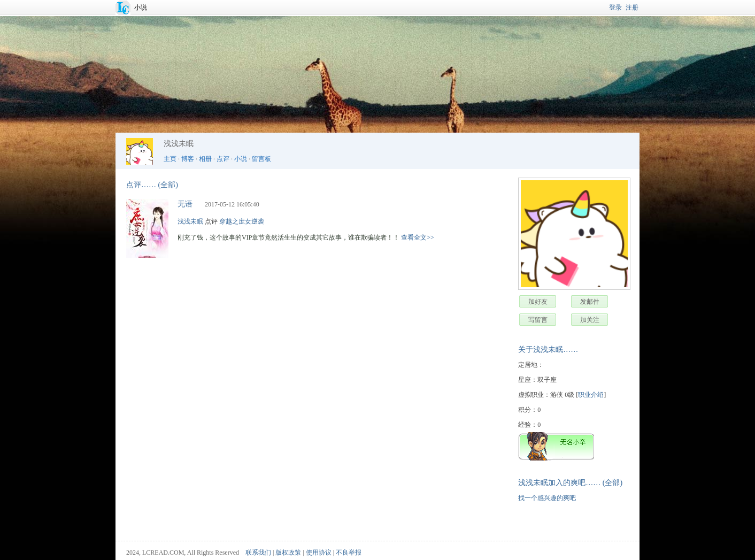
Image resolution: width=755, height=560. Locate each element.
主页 (170, 159)
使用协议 (319, 553)
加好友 (538, 302)
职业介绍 (591, 395)
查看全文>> (418, 237)
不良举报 (349, 553)
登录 (615, 7)
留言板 (261, 159)
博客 (188, 159)
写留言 (538, 320)
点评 (223, 159)
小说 (141, 7)
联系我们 (258, 553)
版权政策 (288, 553)
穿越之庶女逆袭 (242, 221)
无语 (185, 204)
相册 (205, 159)
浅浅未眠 (190, 221)
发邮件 (590, 302)
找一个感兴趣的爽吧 (547, 498)
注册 (632, 7)
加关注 (590, 320)
